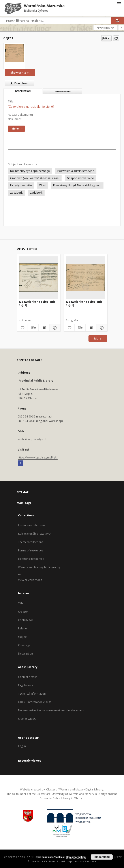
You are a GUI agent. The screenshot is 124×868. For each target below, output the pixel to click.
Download (18, 83)
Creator (23, 612)
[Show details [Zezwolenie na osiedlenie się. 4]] (54, 328)
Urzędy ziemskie (21, 185)
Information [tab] (63, 91)
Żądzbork (36, 193)
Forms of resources (31, 550)
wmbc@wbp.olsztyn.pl (32, 439)
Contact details (28, 677)
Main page (24, 503)
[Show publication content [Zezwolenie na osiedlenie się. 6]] (91, 328)
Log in (22, 746)
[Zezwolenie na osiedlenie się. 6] (84, 303)
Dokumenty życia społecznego (30, 171)
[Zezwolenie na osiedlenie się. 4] (37, 303)
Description (25, 654)
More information (76, 857)
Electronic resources (31, 559)
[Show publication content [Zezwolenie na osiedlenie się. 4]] (44, 328)
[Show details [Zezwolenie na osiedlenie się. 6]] (101, 328)
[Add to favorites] (116, 38)
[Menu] (119, 4)
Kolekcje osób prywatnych (35, 534)
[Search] (118, 20)
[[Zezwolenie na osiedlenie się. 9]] (14, 53)
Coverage (24, 645)
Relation (23, 628)
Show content (20, 73)
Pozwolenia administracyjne (76, 171)
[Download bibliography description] (33, 328)
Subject (23, 637)
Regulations (25, 685)
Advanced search (105, 28)
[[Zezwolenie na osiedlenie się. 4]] (39, 278)
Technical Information (32, 694)
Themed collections (31, 542)
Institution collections (32, 525)
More (98, 338)
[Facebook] (20, 463)
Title (21, 603)
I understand (102, 857)
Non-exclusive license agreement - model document (51, 710)
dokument (15, 119)
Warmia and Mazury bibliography (39, 567)
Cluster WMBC (27, 719)
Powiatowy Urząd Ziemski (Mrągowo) (77, 185)
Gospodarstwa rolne (80, 178)
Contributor (26, 620)
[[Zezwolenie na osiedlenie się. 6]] (86, 278)
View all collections (30, 580)
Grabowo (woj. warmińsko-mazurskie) (35, 178)
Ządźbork (16, 193)
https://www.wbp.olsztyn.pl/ (38, 457)
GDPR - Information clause (35, 702)
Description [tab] (23, 91)
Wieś (42, 185)
